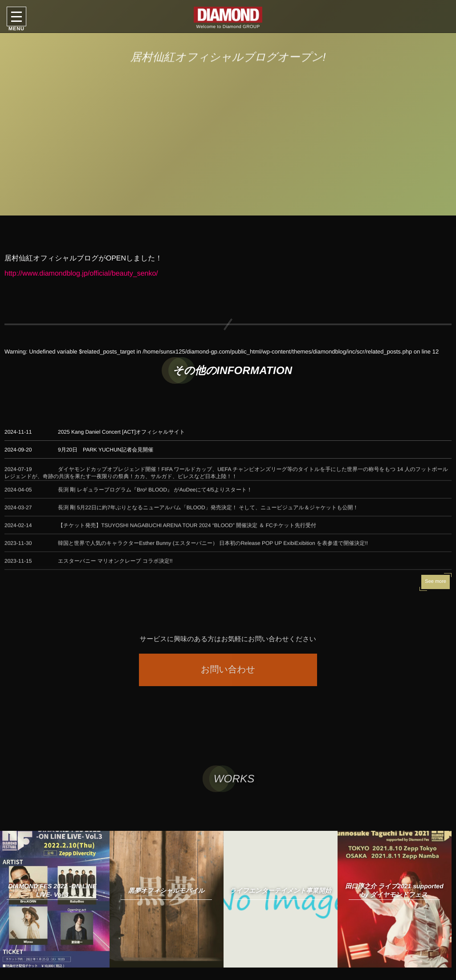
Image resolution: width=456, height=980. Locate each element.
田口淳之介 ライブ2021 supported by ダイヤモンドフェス (394, 890)
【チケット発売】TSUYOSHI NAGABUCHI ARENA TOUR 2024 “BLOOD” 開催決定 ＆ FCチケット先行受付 (187, 529)
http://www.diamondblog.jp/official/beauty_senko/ (81, 274)
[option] (167, 899)
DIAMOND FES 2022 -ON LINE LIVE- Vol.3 (52, 890)
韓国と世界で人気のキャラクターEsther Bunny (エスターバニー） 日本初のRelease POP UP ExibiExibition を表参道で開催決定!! (213, 547)
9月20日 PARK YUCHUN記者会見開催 (106, 450)
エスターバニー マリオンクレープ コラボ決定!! (115, 565)
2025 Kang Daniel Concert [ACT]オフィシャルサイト (121, 432)
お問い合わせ (228, 670)
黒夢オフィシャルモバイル (166, 891)
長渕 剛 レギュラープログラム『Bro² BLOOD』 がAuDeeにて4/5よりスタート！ (155, 494)
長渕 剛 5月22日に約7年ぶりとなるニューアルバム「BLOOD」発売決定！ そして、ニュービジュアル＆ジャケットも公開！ (208, 512)
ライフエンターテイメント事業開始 (281, 891)
